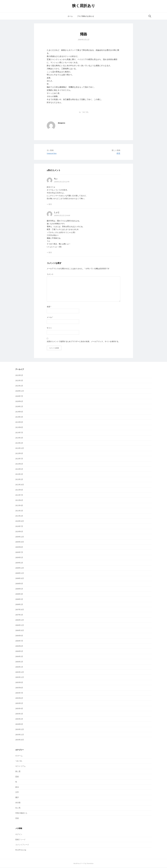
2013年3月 (19, 438)
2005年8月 (19, 688)
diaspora (61, 123)
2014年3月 (19, 417)
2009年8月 (19, 547)
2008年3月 (19, 599)
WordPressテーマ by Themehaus (83, 864)
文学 (17, 793)
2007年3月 (19, 615)
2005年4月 (19, 709)
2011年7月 (19, 495)
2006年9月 (19, 636)
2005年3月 (19, 714)
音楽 (17, 819)
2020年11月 (20, 391)
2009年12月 (20, 537)
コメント (50, 274)
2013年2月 (19, 443)
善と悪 (18, 772)
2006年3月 (19, 657)
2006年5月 (19, 652)
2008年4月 (19, 594)
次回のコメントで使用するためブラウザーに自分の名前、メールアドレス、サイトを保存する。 (83, 341)
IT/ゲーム (19, 756)
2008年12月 (20, 568)
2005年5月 (19, 704)
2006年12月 (20, 620)
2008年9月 (19, 584)
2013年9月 (19, 423)
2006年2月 (19, 662)
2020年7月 (19, 396)
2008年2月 (19, 605)
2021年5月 (19, 376)
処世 (118, 153)
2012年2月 (19, 480)
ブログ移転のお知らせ (86, 16)
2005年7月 (19, 693)
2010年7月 (19, 527)
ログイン (19, 835)
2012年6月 (19, 464)
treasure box (52, 153)
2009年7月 (19, 553)
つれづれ (85, 112)
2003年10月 (20, 740)
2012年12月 (20, 449)
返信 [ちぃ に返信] (50, 204)
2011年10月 (20, 485)
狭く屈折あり (84, 6)
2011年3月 (19, 511)
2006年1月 (19, 667)
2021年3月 (19, 381)
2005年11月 (20, 678)
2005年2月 (19, 719)
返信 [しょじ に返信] (50, 252)
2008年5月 (19, 589)
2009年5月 (19, 558)
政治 (17, 787)
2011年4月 (19, 506)
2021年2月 (19, 386)
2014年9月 (19, 412)
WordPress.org (21, 850)
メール (50, 317)
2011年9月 (19, 490)
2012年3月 (19, 475)
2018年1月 (19, 407)
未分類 (18, 803)
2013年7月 (19, 433)
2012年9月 (19, 454)
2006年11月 (20, 626)
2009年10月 (20, 542)
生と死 (18, 808)
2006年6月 (19, 646)
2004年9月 (19, 724)
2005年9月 (19, 683)
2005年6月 (19, 698)
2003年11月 (20, 735)
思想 (17, 777)
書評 (17, 798)
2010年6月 (19, 532)
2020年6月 (19, 402)
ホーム (70, 16)
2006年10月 (20, 631)
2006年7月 (19, 641)
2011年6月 (19, 501)
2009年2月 (19, 563)
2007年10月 (20, 610)
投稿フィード (20, 840)
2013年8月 (19, 428)
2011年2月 (19, 516)
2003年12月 (20, 730)
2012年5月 (19, 469)
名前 (49, 307)
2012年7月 (19, 459)
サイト (49, 328)
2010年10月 (20, 521)
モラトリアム (20, 767)
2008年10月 (20, 579)
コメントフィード (22, 845)
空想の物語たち (21, 813)
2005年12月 (20, 672)
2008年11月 (20, 574)
